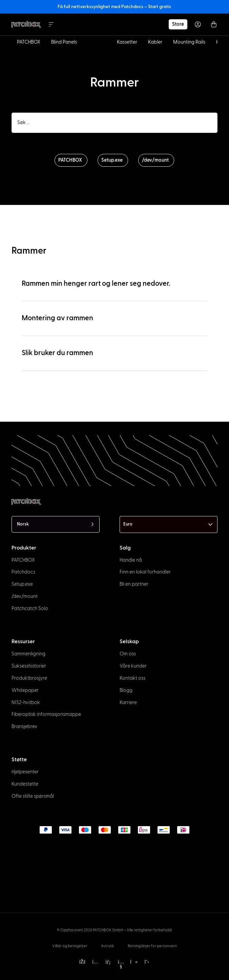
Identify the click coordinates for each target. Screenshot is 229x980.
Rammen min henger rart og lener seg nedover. (96, 284)
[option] (13, 974)
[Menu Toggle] (51, 24)
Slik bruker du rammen (57, 353)
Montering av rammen (57, 318)
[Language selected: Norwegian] (56, 524)
